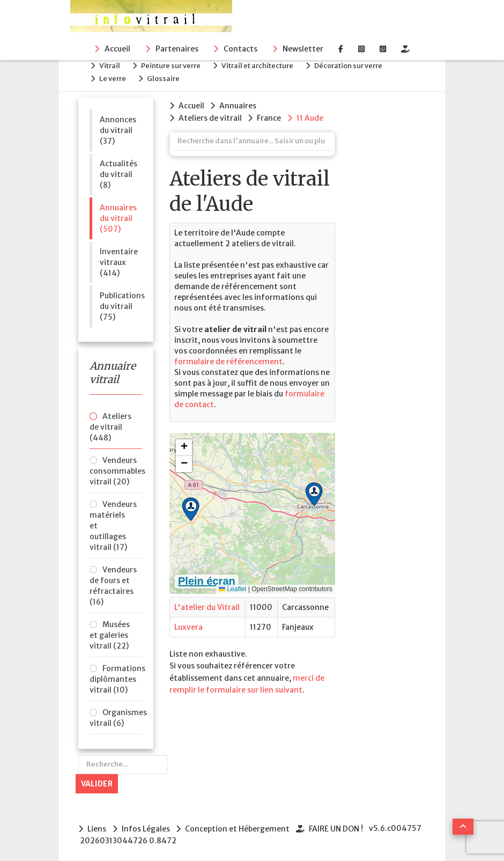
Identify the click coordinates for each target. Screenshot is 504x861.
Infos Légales (147, 825)
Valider (97, 780)
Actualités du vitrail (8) (118, 171)
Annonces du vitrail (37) (118, 127)
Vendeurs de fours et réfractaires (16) (113, 582)
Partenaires (177, 49)
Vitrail (112, 65)
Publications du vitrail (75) (121, 303)
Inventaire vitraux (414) (119, 259)
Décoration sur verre (359, 65)
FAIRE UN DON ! (340, 825)
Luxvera (188, 622)
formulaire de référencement (228, 357)
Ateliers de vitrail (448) (110, 423)
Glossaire (169, 76)
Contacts (240, 49)
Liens (97, 825)
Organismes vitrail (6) (116, 714)
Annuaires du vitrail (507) (118, 215)
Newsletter (303, 49)
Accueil (117, 49)
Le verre (115, 76)
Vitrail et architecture (265, 65)
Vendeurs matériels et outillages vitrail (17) (113, 522)
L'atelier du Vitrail (207, 602)
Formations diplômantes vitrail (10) (116, 675)
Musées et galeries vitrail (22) (110, 631)
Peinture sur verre (176, 65)
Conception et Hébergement (240, 825)
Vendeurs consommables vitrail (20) (116, 467)
